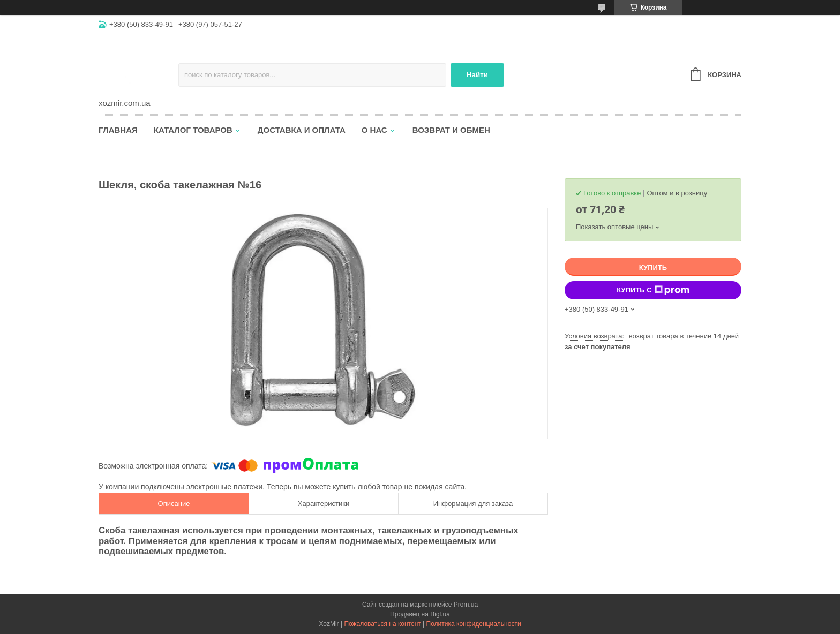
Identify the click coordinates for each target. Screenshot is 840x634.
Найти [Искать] (477, 75)
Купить (653, 267)
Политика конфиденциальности (474, 624)
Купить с (653, 290)
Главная (118, 130)
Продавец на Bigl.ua (420, 614)
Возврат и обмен (451, 130)
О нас (374, 130)
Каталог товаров (193, 130)
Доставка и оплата (302, 130)
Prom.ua (466, 605)
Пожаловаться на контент (382, 624)
